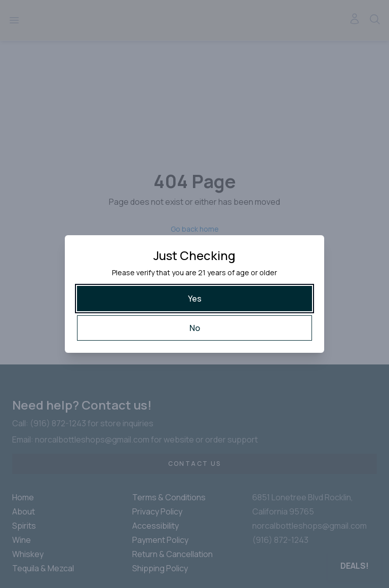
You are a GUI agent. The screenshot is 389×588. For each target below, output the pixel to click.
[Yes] (194, 299)
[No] (194, 328)
